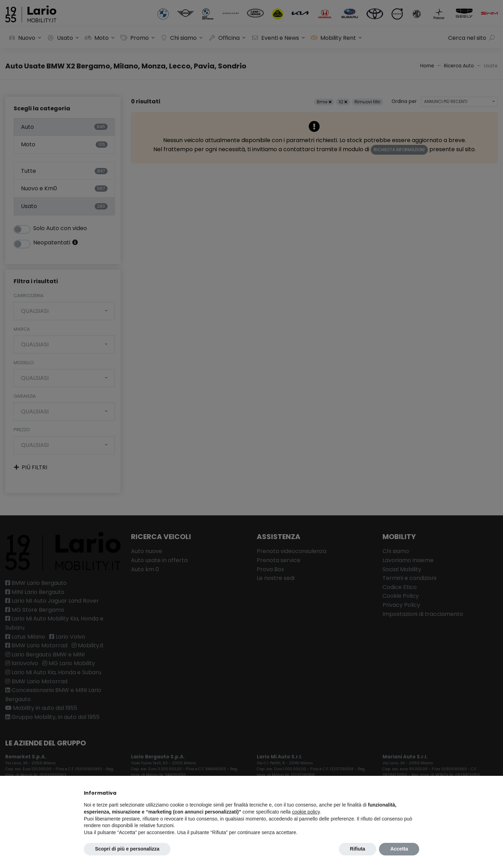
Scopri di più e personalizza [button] (127, 849)
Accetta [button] (399, 849)
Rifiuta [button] (358, 849)
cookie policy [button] (306, 812)
